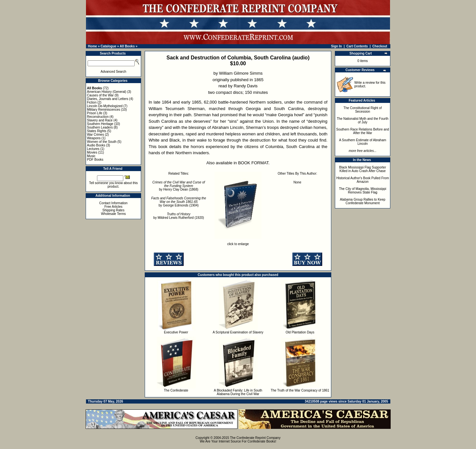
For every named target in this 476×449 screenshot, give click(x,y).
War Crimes (95, 135)
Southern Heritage (100, 124)
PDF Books (95, 160)
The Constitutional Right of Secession (363, 110)
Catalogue (108, 46)
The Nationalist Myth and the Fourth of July (363, 120)
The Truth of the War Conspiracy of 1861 (300, 390)
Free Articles (114, 207)
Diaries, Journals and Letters (108, 99)
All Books (127, 46)
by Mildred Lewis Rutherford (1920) (178, 216)
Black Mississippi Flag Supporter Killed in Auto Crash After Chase (363, 169)
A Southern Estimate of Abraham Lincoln (363, 142)
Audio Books (96, 145)
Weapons (94, 138)
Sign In (336, 46)
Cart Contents (357, 46)
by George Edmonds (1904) (179, 202)
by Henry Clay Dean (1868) (178, 186)
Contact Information (113, 203)
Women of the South (102, 142)
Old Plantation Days (300, 332)
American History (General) (107, 92)
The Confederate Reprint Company (255, 438)
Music (91, 156)
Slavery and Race (100, 120)
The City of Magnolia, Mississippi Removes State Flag (363, 191)
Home (92, 46)
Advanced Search (113, 72)
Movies (92, 152)
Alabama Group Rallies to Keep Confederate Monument (362, 201)
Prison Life (95, 113)
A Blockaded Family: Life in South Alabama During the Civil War (238, 392)
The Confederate (176, 390)
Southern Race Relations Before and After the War (363, 131)
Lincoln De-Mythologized (105, 106)
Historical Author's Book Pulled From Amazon (363, 180)
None (298, 182)
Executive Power (176, 332)
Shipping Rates (114, 210)
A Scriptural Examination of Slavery (238, 332)
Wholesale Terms (113, 214)
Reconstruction (98, 117)
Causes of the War (100, 95)
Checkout (380, 46)
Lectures (93, 149)
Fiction (92, 102)
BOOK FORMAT (253, 163)
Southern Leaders (100, 127)
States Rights (97, 131)
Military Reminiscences (104, 110)
